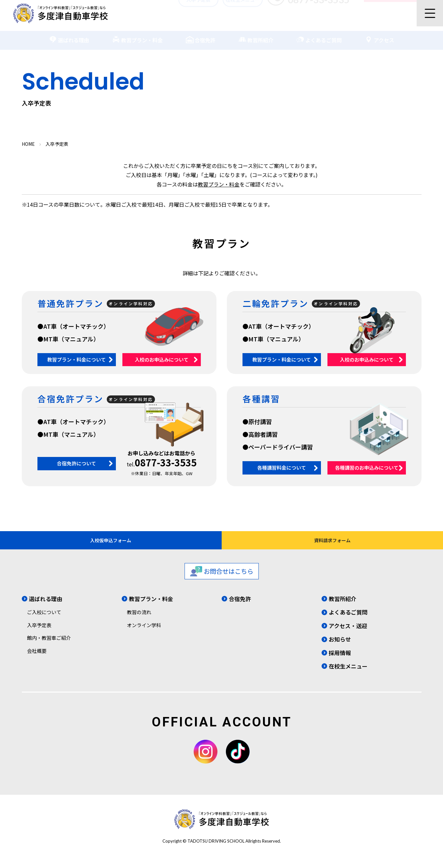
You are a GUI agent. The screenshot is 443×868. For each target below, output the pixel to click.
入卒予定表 (198, 12)
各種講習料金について (282, 468)
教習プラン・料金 (137, 35)
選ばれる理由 (69, 35)
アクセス (379, 35)
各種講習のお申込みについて (367, 468)
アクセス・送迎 (348, 634)
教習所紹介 (256, 35)
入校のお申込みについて (162, 359)
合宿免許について (76, 463)
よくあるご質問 (319, 35)
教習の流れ (139, 621)
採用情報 (340, 661)
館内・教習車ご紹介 (49, 647)
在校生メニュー (243, 12)
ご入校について (44, 621)
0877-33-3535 (166, 462)
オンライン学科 (144, 634)
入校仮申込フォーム (111, 545)
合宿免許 (201, 35)
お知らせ (340, 648)
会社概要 (37, 660)
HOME (28, 144)
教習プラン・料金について (76, 359)
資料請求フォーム (332, 545)
